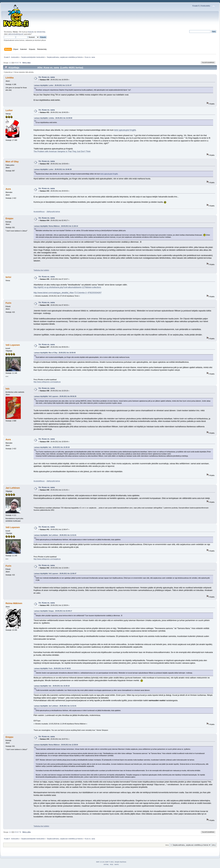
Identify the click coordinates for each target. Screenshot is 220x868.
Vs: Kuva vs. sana (47, 77)
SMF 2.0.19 (100, 862)
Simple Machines (120, 862)
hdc (8, 389)
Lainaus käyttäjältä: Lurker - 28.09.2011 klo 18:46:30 (53, 169)
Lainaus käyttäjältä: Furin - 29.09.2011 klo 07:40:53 (52, 668)
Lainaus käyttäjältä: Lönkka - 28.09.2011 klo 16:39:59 (53, 118)
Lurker (9, 110)
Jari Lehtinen (13, 488)
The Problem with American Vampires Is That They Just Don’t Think (62, 151)
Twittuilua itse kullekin (41, 270)
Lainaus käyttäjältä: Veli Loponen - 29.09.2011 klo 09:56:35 (55, 396)
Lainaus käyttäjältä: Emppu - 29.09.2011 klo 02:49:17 (53, 611)
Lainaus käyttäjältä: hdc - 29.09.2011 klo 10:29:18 (52, 447)
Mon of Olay (12, 161)
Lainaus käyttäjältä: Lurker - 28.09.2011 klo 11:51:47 (53, 85)
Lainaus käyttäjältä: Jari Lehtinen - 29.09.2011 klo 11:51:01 (55, 535)
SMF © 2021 (110, 862)
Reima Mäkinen (14, 603)
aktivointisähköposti (16, 34)
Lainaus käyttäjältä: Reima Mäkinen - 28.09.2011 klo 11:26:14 (56, 226)
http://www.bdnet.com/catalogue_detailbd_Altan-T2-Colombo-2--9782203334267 (68, 293)
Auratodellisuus (39, 212)
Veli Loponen (13, 345)
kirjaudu (31, 32)
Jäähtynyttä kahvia (53, 212)
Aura (8, 189)
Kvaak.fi (196, 6)
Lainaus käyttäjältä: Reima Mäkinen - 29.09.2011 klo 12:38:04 (56, 745)
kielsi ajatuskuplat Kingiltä (125, 130)
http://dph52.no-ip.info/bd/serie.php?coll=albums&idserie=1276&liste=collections (67, 287)
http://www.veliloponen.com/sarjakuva (47, 382)
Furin (8, 303)
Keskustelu (205, 6)
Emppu (9, 218)
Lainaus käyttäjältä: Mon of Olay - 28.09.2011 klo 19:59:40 (55, 353)
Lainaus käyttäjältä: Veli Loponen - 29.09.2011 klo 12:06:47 (55, 574)
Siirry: (167, 845)
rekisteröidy (41, 32)
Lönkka (9, 78)
